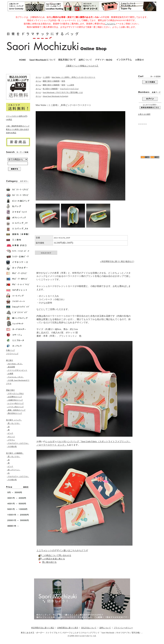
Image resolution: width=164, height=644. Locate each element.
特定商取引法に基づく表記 (43, 628)
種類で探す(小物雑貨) (51, 81)
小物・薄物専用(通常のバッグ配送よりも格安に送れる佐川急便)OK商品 (18, 129)
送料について (105, 628)
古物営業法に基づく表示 (68, 628)
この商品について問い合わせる (57, 555)
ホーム (38, 77)
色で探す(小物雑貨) (50, 89)
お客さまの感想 (144, 114)
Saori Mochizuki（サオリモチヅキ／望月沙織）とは (63, 92)
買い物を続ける (49, 562)
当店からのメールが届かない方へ (150, 133)
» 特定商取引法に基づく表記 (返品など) (117, 261)
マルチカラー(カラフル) (69, 89)
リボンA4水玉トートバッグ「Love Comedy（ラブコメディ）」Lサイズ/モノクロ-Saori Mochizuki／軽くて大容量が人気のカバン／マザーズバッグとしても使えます (150, 144)
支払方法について (89, 628)
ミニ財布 (46, 77)
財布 (63, 81)
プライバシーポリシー (123, 628)
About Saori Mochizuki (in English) (55, 96)
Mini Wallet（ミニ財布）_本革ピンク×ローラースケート (74, 77)
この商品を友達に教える (54, 559)
